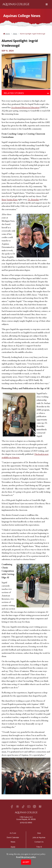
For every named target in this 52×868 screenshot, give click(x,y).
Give (39, 833)
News (15, 34)
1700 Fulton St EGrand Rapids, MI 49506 (26, 818)
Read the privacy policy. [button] (26, 857)
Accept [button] (26, 862)
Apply (13, 847)
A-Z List (13, 833)
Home (7, 34)
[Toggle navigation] (48, 93)
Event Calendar (13, 837)
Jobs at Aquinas (39, 837)
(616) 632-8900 (26, 823)
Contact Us (39, 842)
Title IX (39, 847)
